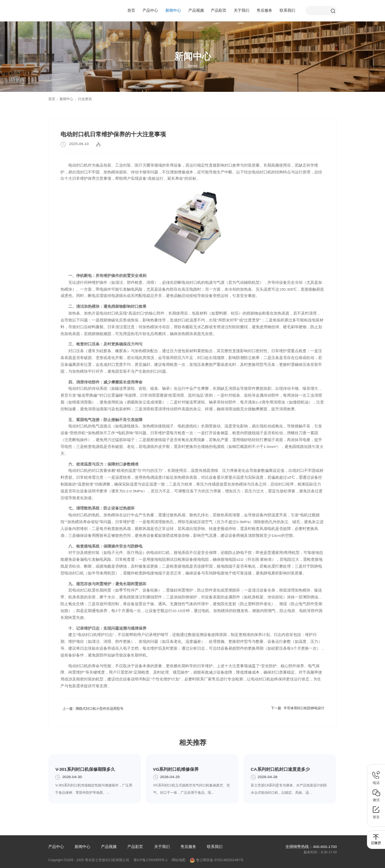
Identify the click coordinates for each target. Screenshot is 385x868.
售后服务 (264, 11)
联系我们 (287, 11)
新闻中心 (173, 11)
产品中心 (150, 11)
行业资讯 (85, 99)
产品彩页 (219, 11)
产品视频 (196, 11)
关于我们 (242, 11)
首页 (131, 11)
